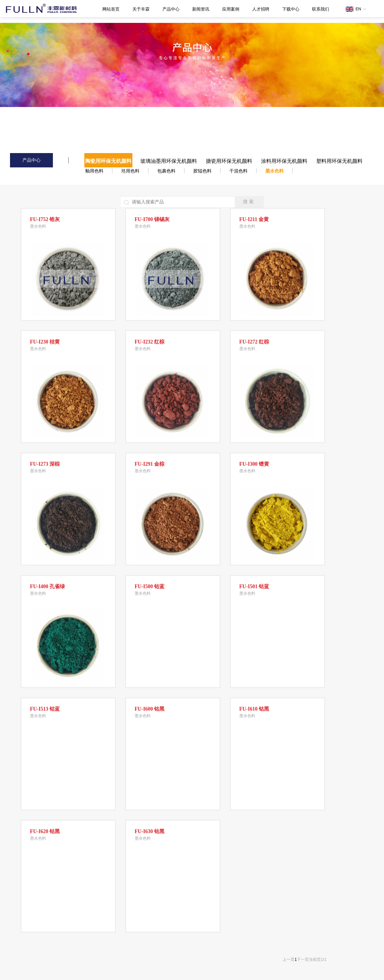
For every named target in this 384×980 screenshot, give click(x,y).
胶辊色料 (202, 171)
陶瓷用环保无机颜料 (108, 161)
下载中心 (291, 9)
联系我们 (321, 9)
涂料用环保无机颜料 (284, 161)
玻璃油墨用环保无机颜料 (169, 161)
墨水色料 (274, 171)
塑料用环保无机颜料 (339, 161)
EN (356, 9)
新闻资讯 (201, 9)
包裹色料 (166, 171)
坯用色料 (130, 171)
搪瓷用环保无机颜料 (229, 161)
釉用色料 (94, 171)
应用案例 (231, 9)
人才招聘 (261, 9)
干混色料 (238, 171)
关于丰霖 (141, 9)
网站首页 (111, 9)
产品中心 (171, 9)
